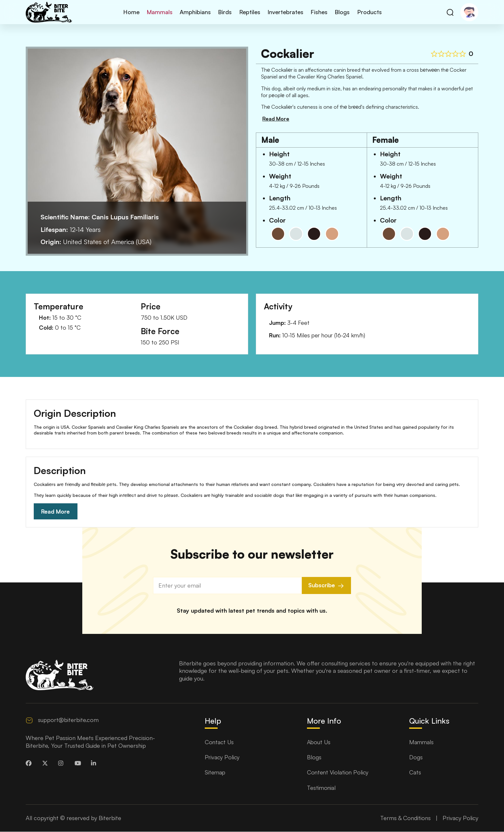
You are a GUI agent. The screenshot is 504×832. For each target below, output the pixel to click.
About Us (319, 742)
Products (366, 12)
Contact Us (220, 742)
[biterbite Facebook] (30, 764)
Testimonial (322, 788)
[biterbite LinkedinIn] (95, 764)
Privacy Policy (223, 758)
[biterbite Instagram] (63, 764)
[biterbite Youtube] (79, 764)
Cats (415, 773)
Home (134, 12)
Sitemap (215, 773)
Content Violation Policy (338, 773)
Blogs (340, 12)
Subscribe (326, 586)
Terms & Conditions (405, 818)
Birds (225, 12)
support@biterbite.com (68, 720)
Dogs (416, 758)
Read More (56, 512)
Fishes (317, 12)
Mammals (162, 12)
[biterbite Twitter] (47, 764)
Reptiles (249, 12)
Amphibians (197, 12)
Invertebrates (284, 12)
